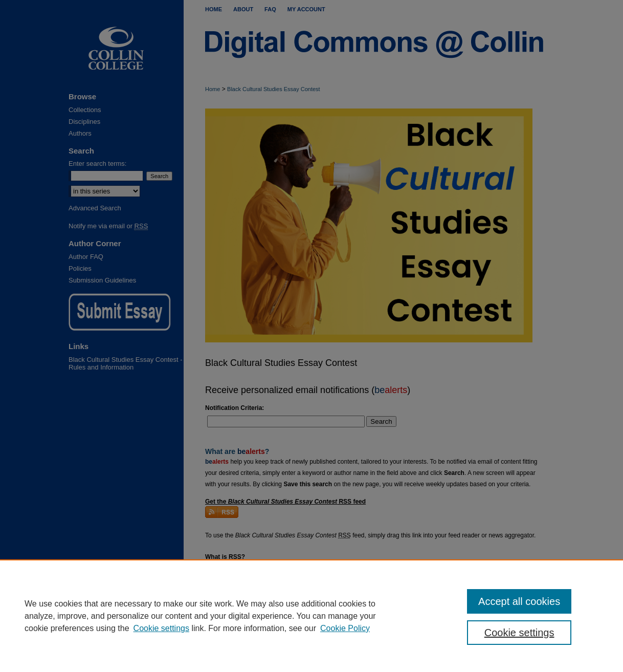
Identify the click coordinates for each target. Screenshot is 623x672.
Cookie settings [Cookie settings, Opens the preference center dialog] (519, 633)
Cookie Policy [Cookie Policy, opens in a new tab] (345, 628)
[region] (311, 616)
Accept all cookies (519, 601)
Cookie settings (161, 628)
